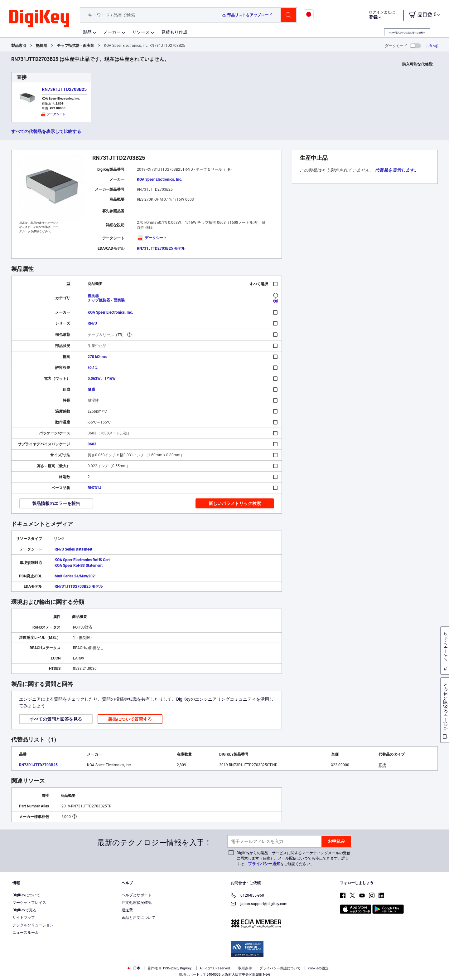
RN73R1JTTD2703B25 (64, 89)
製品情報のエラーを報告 (56, 503)
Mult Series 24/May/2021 (76, 576)
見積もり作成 (174, 32)
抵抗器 (41, 46)
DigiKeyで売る (24, 910)
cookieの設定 (318, 968)
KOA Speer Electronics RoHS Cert (82, 560)
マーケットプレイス (29, 903)
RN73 (92, 323)
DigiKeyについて (26, 895)
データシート (152, 238)
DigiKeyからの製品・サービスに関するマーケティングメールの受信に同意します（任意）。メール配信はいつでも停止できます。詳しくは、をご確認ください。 (294, 858)
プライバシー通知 (264, 864)
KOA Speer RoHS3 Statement (79, 566)
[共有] (432, 46)
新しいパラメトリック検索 (235, 503)
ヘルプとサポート (137, 895)
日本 (133, 968)
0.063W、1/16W (102, 379)
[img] (39, 19)
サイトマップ (24, 918)
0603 (92, 444)
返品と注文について (138, 918)
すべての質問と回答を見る (56, 719)
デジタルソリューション (33, 925)
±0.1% (93, 368)
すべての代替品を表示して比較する (46, 131)
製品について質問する (130, 719)
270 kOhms (97, 357)
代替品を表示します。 (397, 170)
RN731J (94, 488)
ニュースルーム (26, 933)
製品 (87, 32)
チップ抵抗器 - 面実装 (76, 46)
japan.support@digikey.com (259, 904)
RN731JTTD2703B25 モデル (161, 248)
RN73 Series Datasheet (73, 549)
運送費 (127, 910)
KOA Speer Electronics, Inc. (159, 179)
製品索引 (19, 46)
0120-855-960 (247, 896)
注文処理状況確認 (137, 903)
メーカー (112, 32)
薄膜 (91, 390)
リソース (141, 32)
